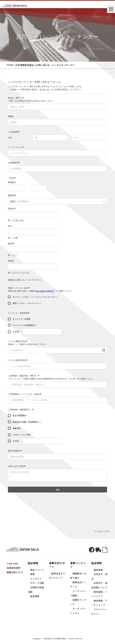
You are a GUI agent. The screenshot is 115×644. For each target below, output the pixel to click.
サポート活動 (37, 583)
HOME (10, 65)
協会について (37, 570)
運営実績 (98, 570)
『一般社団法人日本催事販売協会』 (54, 639)
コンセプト (36, 579)
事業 (32, 574)
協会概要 (35, 596)
